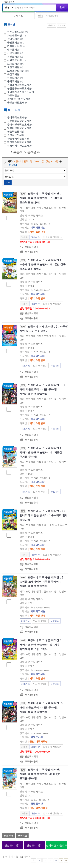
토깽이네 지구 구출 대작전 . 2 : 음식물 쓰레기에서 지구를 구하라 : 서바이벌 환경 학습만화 (42, 582)
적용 (8, 182)
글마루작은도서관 (17, 117)
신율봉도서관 (15, 60)
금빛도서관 (13, 42)
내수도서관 (13, 50)
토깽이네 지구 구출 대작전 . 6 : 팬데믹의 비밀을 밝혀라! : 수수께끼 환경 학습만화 (44, 515)
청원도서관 (13, 78)
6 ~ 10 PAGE (61, 860)
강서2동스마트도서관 (19, 99)
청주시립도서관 (16, 32)
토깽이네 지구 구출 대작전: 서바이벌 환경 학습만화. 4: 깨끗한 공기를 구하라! (40, 774)
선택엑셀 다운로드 (56, 845)
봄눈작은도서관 (16, 132)
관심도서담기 (31, 247)
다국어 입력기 (52, 16)
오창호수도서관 (16, 71)
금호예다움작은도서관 (19, 121)
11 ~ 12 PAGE (66, 860)
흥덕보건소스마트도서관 (21, 92)
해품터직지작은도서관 (19, 146)
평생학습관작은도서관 (19, 142)
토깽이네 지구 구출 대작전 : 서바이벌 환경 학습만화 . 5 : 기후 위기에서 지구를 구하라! (40, 645)
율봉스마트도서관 (17, 103)
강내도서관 (13, 39)
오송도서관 (13, 64)
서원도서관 (13, 57)
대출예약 (35, 237)
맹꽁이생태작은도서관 (19, 128)
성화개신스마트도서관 (19, 85)
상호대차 (55, 366)
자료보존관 (13, 95)
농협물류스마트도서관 (19, 88)
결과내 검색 (8, 2)
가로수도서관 (15, 35)
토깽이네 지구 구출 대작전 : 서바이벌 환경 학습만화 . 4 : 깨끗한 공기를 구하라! (41, 452)
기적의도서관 (15, 46)
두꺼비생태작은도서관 (19, 124)
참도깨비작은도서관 (18, 139)
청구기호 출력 (31, 252)
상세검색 (18, 16)
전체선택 (52, 25)
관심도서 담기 (13, 845)
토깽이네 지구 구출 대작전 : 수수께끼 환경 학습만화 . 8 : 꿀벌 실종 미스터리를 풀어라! (43, 264)
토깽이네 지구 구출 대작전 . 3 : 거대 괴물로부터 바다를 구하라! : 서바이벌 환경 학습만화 (42, 389)
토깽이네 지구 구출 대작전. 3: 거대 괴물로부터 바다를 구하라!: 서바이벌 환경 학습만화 (41, 708)
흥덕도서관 (13, 81)
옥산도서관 (13, 74)
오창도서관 (13, 67)
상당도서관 (13, 53)
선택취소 (22, 836)
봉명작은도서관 (16, 135)
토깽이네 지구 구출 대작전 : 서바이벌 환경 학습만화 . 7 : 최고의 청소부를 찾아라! (41, 198)
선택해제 (61, 25)
